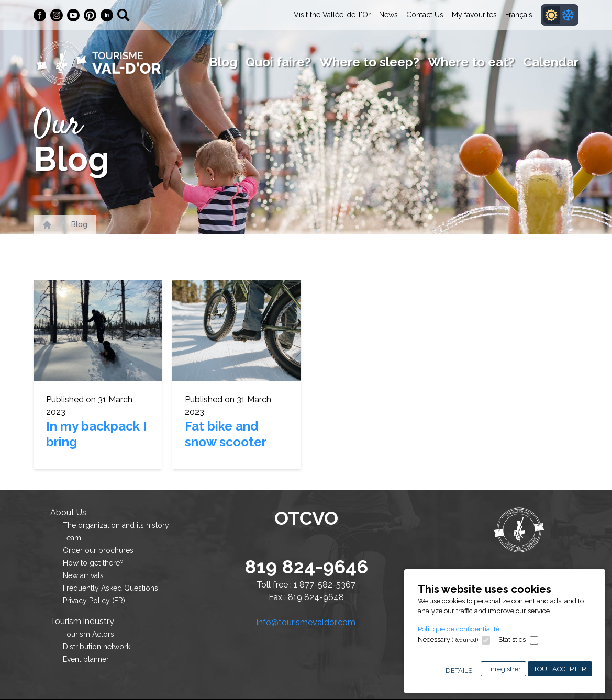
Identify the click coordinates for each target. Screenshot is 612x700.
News (388, 15)
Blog (223, 62)
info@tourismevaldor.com (306, 622)
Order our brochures (98, 550)
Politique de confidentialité (459, 629)
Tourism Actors (88, 634)
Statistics (512, 640)
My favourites (474, 15)
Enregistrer (504, 669)
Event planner (86, 659)
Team (72, 538)
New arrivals (83, 575)
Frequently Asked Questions (110, 588)
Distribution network (97, 647)
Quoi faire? (278, 62)
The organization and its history (116, 525)
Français (519, 15)
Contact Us (425, 15)
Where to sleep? (369, 62)
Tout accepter (560, 669)
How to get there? (93, 563)
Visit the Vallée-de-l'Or (332, 15)
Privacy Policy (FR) (94, 601)
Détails (459, 670)
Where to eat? (471, 62)
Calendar (551, 62)
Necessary (448, 640)
